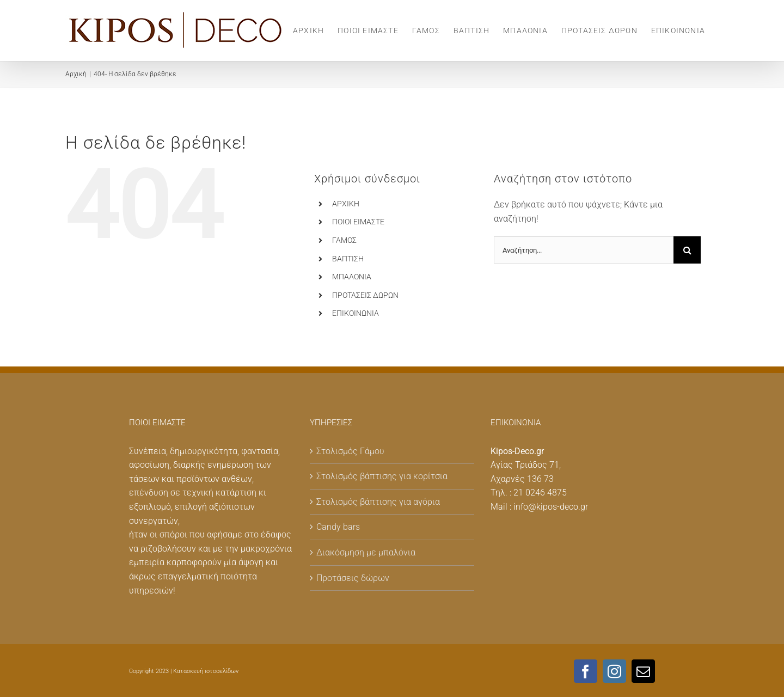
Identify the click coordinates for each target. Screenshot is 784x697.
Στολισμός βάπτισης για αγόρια (378, 502)
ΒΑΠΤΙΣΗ (348, 259)
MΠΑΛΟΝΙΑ (352, 277)
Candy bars (338, 527)
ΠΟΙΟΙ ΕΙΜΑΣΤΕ (358, 222)
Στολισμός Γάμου (350, 451)
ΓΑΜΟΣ (344, 240)
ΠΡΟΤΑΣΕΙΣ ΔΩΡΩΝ (365, 295)
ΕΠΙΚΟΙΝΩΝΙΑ (356, 313)
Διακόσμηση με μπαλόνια (366, 552)
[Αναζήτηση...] (584, 250)
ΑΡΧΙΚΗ (346, 204)
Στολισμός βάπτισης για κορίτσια (382, 476)
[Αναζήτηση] (687, 250)
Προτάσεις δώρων (353, 578)
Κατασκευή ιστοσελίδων (206, 671)
